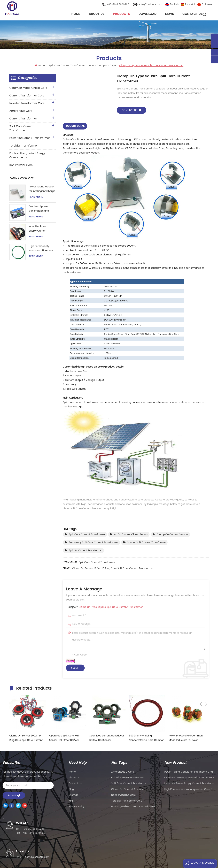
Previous (201, 689)
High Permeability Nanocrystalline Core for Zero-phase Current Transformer (41, 250)
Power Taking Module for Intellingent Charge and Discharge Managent (42, 191)
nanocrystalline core (123, 796)
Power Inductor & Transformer (30, 140)
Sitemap (73, 796)
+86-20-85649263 (38, 836)
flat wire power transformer (128, 779)
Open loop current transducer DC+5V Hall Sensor (107, 739)
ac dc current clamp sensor (131, 536)
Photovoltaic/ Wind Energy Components (28, 157)
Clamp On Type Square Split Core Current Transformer (111, 608)
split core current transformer (87, 536)
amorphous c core (123, 773)
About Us (97, 14)
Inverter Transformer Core (27, 105)
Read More (36, 199)
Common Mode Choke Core (28, 90)
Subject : (105, 608)
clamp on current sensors (173, 536)
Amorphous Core (21, 113)
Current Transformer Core (27, 97)
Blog (71, 790)
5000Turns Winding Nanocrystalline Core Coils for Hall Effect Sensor (146, 739)
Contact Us (193, 14)
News (169, 14)
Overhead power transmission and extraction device (39, 211)
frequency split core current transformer (94, 544)
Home (76, 14)
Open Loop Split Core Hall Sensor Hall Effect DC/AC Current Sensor (64, 739)
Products (122, 14)
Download (147, 14)
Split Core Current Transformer (67, 67)
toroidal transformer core (127, 802)
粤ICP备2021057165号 (164, 855)
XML (71, 802)
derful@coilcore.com (151, 5)
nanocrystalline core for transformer (133, 808)
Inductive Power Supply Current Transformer (38, 230)
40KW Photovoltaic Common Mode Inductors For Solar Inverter (186, 739)
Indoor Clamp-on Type (102, 67)
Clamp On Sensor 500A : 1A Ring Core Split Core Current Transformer (113, 570)
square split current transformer (147, 544)
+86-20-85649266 (119, 5)
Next (206, 689)
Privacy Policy (76, 808)
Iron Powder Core (21, 167)
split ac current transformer (86, 552)
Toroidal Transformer (24, 147)
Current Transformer (23, 120)
